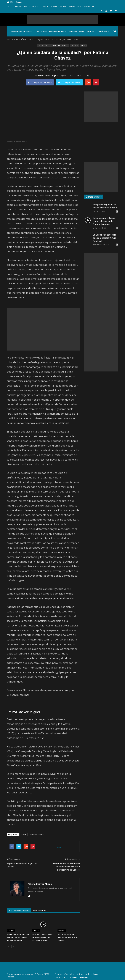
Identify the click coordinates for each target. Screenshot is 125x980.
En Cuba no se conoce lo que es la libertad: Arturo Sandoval (105, 238)
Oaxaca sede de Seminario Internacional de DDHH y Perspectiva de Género (67, 867)
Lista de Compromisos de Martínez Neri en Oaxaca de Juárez (42, 937)
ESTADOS (74, 45)
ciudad (23, 834)
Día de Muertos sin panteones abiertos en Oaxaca (68, 937)
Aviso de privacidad (58, 6)
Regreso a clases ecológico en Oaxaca (22, 865)
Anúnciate (34, 6)
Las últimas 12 (63, 45)
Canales (92, 31)
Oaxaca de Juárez (37, 834)
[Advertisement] (62, 19)
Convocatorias (76, 31)
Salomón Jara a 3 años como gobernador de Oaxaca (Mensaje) (104, 221)
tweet (59, 847)
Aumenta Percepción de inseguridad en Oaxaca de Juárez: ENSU (18, 937)
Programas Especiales (23, 31)
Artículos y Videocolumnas (52, 31)
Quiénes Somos (20, 6)
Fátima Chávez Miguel (48, 76)
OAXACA (83, 45)
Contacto (44, 6)
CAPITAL (11, 931)
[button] (115, 31)
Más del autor (40, 911)
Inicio (9, 6)
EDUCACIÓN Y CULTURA (47, 45)
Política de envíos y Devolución (82, 6)
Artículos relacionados (19, 911)
